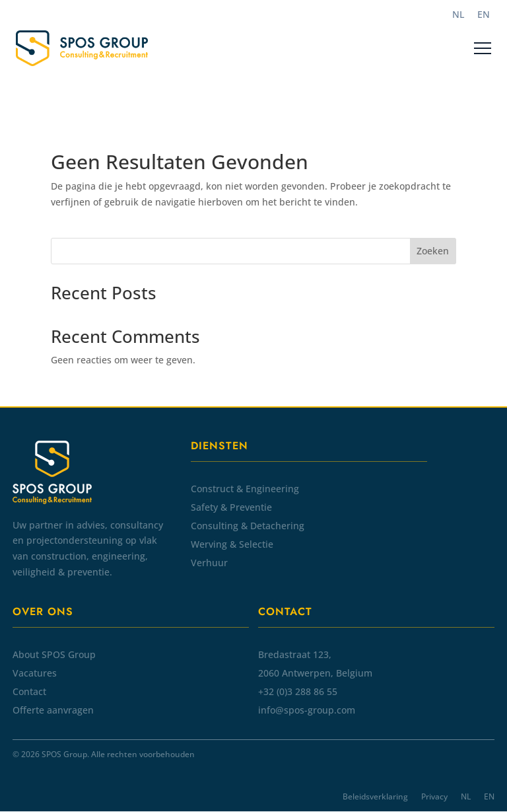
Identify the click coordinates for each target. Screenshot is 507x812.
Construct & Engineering (245, 489)
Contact (29, 691)
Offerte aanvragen (53, 710)
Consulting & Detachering (248, 526)
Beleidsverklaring (375, 796)
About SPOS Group (54, 654)
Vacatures (35, 673)
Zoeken (433, 251)
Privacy (434, 796)
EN (489, 796)
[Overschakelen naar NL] (458, 15)
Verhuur (209, 563)
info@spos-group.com (307, 710)
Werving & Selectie (232, 544)
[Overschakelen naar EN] (484, 15)
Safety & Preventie (231, 507)
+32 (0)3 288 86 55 (298, 691)
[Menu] (483, 48)
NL (466, 796)
